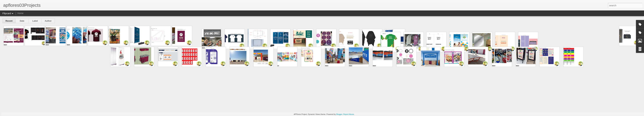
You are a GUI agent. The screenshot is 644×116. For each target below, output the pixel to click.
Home (20, 13)
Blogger (339, 114)
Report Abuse (349, 114)
